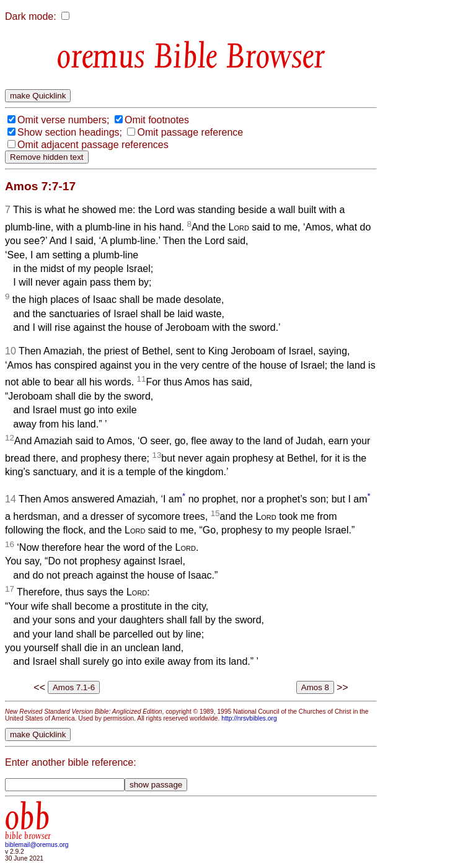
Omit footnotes (157, 120)
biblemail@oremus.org (37, 845)
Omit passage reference (190, 132)
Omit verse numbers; (63, 120)
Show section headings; (70, 132)
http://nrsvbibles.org (249, 718)
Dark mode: (31, 16)
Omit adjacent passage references (93, 145)
